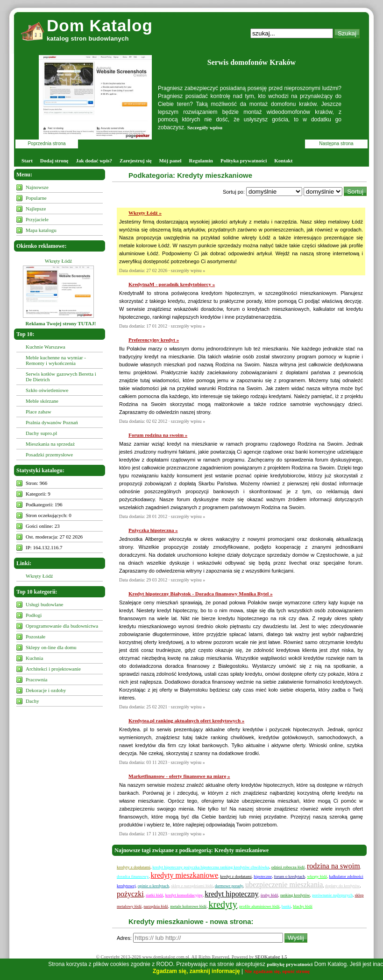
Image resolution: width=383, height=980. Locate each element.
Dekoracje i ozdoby (46, 690)
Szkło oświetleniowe (47, 390)
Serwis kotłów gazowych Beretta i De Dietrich (61, 377)
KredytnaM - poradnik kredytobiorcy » (172, 284)
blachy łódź (303, 906)
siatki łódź (154, 895)
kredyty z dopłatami (134, 867)
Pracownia (36, 679)
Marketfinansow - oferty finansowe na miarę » (179, 776)
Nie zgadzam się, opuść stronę (277, 971)
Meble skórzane (42, 401)
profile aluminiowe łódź (259, 906)
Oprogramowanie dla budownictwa (62, 626)
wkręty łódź (317, 876)
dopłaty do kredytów (343, 886)
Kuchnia (34, 658)
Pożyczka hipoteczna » (153, 530)
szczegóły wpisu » (188, 270)
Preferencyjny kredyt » (154, 340)
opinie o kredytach (153, 886)
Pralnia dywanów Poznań (52, 422)
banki (286, 906)
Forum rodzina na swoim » (158, 435)
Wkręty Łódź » (145, 213)
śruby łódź (270, 895)
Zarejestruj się (136, 161)
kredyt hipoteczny (231, 894)
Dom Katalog (100, 25)
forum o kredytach (290, 876)
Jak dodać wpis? (94, 161)
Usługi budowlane (44, 604)
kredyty (223, 904)
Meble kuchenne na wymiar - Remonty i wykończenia (56, 360)
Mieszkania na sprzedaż (50, 444)
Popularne (36, 198)
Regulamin (201, 161)
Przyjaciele (37, 219)
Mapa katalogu (41, 230)
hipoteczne (263, 876)
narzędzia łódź (156, 906)
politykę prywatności (290, 964)
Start (27, 161)
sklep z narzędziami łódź (192, 886)
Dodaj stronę (54, 161)
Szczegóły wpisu (205, 127)
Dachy (32, 701)
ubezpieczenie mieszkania (284, 885)
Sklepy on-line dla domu (51, 647)
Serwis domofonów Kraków (252, 62)
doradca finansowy (133, 876)
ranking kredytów (295, 895)
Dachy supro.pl (41, 433)
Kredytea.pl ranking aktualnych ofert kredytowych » (186, 721)
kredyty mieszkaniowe (184, 875)
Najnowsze (37, 187)
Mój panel (170, 161)
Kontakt (283, 161)
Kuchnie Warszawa (46, 347)
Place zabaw (39, 412)
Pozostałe (35, 637)
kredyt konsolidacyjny (184, 895)
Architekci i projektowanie (53, 669)
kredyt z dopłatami (236, 876)
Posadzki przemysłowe (49, 455)
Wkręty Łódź (58, 261)
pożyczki (130, 894)
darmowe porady (229, 886)
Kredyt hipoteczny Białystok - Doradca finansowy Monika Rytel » (201, 594)
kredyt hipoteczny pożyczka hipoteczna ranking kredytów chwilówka (211, 867)
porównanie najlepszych (332, 895)
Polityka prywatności (244, 161)
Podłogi (34, 615)
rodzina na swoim (333, 866)
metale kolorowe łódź (188, 906)
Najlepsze (36, 209)
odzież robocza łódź (288, 867)
